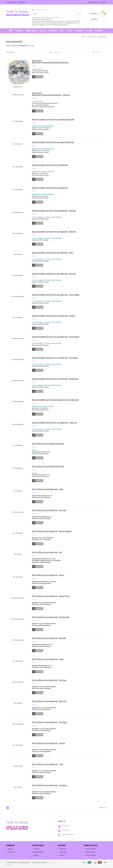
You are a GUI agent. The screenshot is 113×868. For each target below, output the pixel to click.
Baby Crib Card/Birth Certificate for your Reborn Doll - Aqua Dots (54, 212)
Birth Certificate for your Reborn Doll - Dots (47, 554)
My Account (63, 849)
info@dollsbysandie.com (41, 10)
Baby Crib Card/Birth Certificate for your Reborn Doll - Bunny (53, 254)
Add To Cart (39, 77)
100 (99, 52)
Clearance (98, 31)
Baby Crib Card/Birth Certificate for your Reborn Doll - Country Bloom (56, 296)
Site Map (36, 855)
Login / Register (12, 2)
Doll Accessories (91, 37)
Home (11, 31)
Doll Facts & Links (93, 2)
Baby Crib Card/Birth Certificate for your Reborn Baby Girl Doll (53, 144)
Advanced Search (39, 852)
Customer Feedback (91, 849)
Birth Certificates (102, 37)
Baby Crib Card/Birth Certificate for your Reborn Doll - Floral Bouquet (56, 338)
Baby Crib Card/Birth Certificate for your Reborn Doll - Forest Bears (55, 359)
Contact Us (103, 2)
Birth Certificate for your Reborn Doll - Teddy (48, 766)
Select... (58, 52)
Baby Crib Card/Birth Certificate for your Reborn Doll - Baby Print (54, 233)
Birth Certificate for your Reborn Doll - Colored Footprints (52, 533)
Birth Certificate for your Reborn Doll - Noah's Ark (49, 703)
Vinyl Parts (53, 31)
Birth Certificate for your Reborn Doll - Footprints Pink (51, 619)
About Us (11, 849)
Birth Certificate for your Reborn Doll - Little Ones (49, 682)
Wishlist (62, 855)
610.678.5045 (65, 830)
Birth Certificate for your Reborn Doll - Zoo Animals (50, 787)
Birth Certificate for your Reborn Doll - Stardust (49, 745)
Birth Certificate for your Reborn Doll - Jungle (48, 661)
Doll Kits (43, 31)
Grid (8, 52)
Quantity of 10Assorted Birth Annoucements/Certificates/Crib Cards (50, 62)
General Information (91, 855)
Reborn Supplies (31, 31)
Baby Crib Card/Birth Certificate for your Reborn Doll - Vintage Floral (55, 380)
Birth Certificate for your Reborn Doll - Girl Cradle (49, 640)
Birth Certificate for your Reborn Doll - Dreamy (48, 577)
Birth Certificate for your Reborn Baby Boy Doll (48, 445)
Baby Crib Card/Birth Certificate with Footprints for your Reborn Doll (55, 401)
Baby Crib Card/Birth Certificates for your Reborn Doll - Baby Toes (54, 424)
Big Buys (89, 31)
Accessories (79, 31)
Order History (63, 852)
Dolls (62, 31)
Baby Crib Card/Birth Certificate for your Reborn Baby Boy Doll (53, 121)
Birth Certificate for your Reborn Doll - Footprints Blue (51, 598)
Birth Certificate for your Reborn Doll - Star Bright (49, 724)
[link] (44, 822)
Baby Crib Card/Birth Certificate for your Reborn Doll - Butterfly (54, 275)
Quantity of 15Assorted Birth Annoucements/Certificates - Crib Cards (51, 96)
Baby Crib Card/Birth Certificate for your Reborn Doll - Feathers (54, 317)
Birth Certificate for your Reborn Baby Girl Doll (48, 468)
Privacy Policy (12, 852)
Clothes (69, 31)
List (12, 52)
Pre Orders (19, 31)
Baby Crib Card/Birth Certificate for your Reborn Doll (50, 167)
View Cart (23, 2)
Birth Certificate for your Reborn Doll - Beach (48, 491)
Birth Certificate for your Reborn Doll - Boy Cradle (49, 512)
